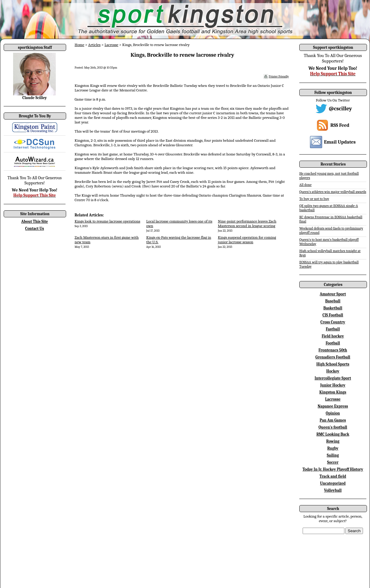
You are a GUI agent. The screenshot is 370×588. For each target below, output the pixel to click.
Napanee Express (333, 406)
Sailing (333, 455)
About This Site (35, 221)
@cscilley (340, 109)
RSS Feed (340, 125)
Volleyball (333, 490)
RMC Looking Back (333, 434)
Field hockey (333, 336)
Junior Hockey (333, 385)
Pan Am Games (333, 420)
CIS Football (333, 315)
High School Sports (333, 364)
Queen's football (333, 427)
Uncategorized (333, 483)
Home (80, 45)
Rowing (333, 441)
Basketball (333, 308)
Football (333, 343)
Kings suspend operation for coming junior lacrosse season (247, 240)
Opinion (333, 413)
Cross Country (333, 322)
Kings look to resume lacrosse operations (107, 221)
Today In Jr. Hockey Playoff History (333, 469)
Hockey (333, 371)
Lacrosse (111, 45)
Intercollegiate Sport (333, 378)
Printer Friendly (279, 77)
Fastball (333, 329)
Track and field (333, 476)
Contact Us (35, 228)
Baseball (333, 301)
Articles (94, 45)
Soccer (333, 462)
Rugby (333, 448)
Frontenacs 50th (333, 350)
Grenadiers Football (333, 357)
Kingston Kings (333, 392)
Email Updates (340, 142)
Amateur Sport (333, 294)
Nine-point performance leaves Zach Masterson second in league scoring (247, 223)
